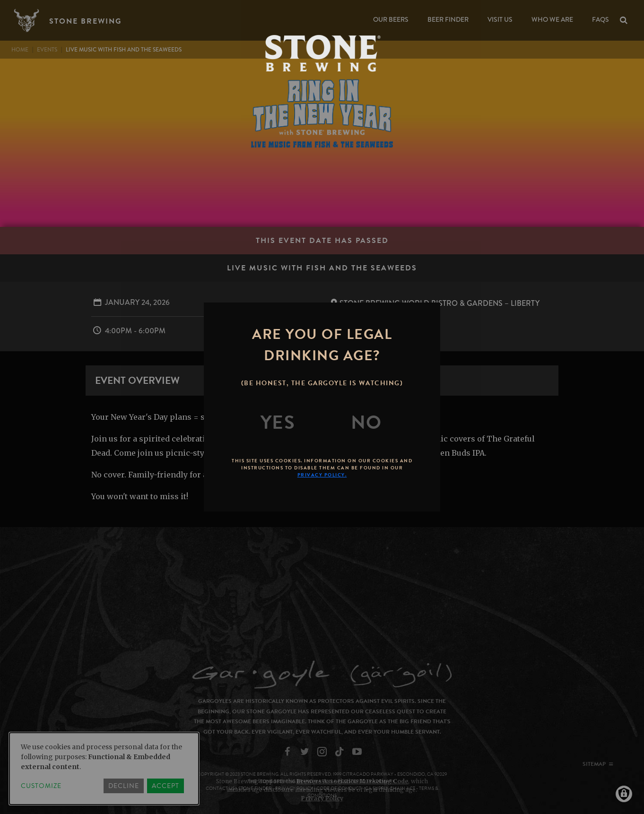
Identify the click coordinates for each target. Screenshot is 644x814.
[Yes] (278, 423)
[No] (366, 423)
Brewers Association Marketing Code (352, 781)
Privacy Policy (322, 798)
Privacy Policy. (322, 475)
